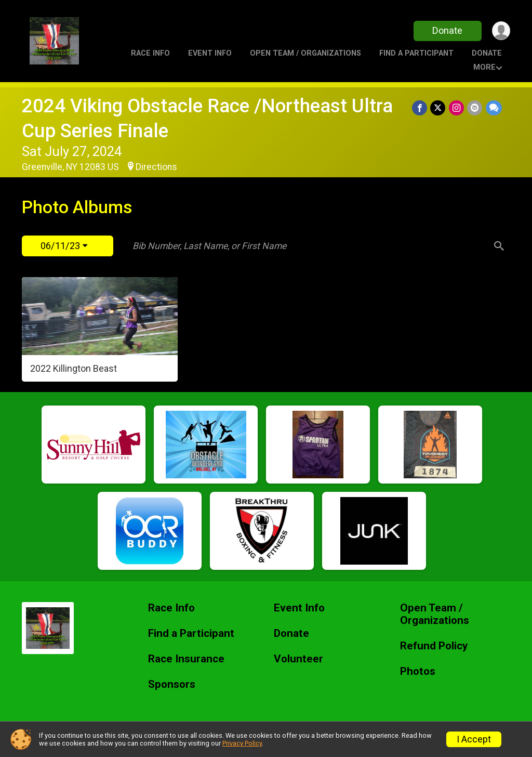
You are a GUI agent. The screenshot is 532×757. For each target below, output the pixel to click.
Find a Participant (416, 53)
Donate (447, 30)
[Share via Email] (475, 108)
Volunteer (298, 659)
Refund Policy (434, 646)
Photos (418, 671)
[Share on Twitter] (439, 108)
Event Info (210, 53)
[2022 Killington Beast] (100, 330)
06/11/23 (64, 246)
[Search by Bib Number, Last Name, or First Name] (309, 246)
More (484, 67)
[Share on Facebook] (421, 108)
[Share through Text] (494, 108)
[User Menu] (501, 31)
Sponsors (172, 684)
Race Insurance (186, 659)
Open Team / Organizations (305, 53)
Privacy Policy (242, 743)
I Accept (474, 739)
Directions (156, 167)
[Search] (498, 246)
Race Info (150, 53)
